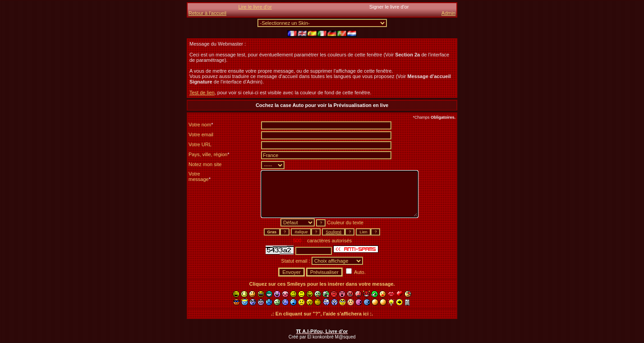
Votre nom (201, 125)
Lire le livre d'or (255, 7)
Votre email (201, 134)
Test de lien (202, 93)
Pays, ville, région (209, 154)
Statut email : (296, 261)
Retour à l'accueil (207, 13)
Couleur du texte (345, 222)
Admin (448, 13)
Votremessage (200, 176)
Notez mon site (205, 164)
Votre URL (200, 144)
